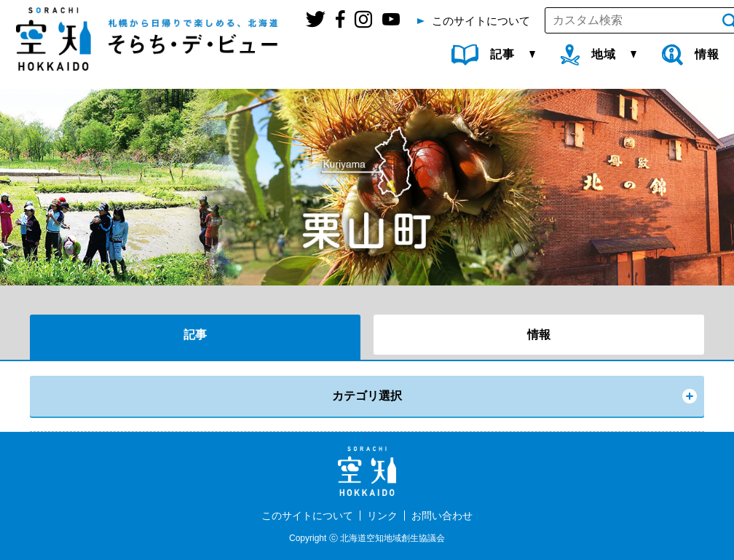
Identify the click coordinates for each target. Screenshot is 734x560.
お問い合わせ (442, 516)
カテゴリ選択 (367, 396)
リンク (382, 516)
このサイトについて (307, 516)
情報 (539, 335)
